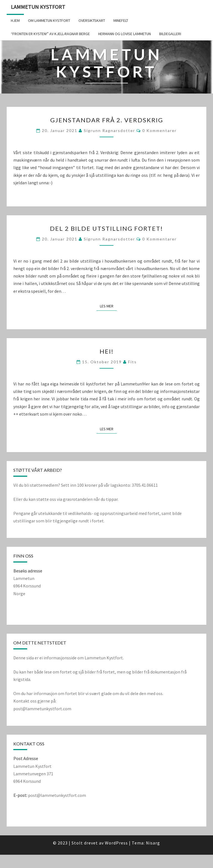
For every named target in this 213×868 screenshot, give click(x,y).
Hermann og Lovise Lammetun (125, 34)
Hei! (107, 351)
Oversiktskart (92, 20)
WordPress (116, 843)
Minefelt (121, 20)
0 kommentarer (159, 130)
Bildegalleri (170, 34)
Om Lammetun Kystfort (49, 20)
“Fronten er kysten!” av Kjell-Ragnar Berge (50, 34)
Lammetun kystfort (38, 7)
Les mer (108, 306)
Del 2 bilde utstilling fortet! (106, 228)
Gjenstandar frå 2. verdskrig (107, 120)
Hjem (15, 20)
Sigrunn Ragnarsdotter (109, 130)
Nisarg (153, 843)
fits (132, 362)
